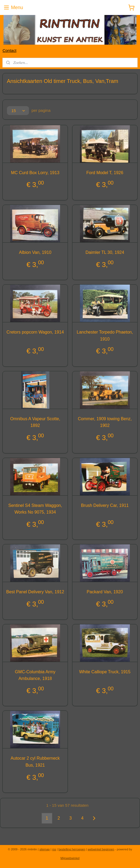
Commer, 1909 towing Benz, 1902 (105, 422)
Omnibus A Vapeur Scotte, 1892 (35, 422)
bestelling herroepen (72, 849)
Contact (9, 50)
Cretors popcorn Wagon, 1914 (35, 332)
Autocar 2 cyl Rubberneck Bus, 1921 (35, 762)
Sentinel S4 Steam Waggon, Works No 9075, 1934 (35, 509)
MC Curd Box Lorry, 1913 (35, 172)
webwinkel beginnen (101, 849)
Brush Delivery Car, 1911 (105, 505)
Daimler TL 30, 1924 (105, 252)
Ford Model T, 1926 (105, 172)
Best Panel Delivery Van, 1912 (35, 592)
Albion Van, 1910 (35, 252)
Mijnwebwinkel (70, 858)
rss (54, 849)
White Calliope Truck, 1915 (105, 672)
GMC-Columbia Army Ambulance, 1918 (35, 675)
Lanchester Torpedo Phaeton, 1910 (105, 336)
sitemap (45, 849)
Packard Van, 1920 (105, 592)
